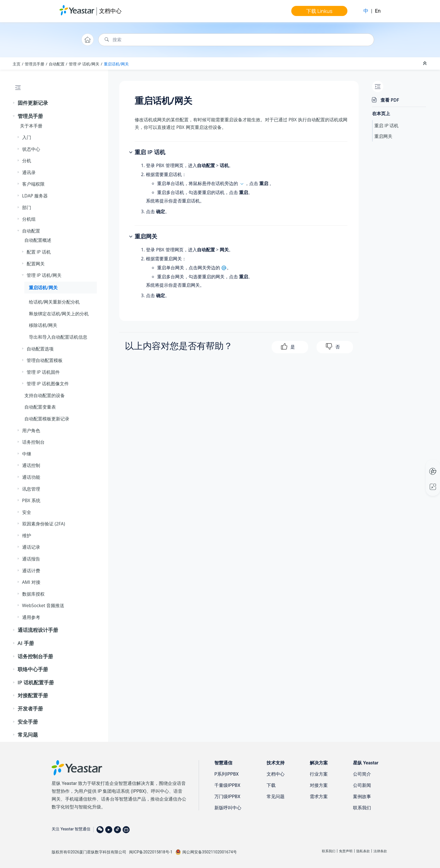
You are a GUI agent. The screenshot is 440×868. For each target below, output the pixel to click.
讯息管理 (31, 489)
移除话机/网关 (43, 325)
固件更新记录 (33, 103)
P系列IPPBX (227, 774)
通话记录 (31, 547)
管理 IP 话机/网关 (84, 64)
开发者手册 (30, 708)
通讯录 (29, 172)
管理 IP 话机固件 (43, 372)
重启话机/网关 (116, 64)
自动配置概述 (38, 240)
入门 (27, 137)
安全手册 (28, 722)
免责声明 (346, 851)
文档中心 (110, 11)
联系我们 (362, 808)
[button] (14, 103)
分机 (27, 161)
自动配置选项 (40, 349)
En (378, 11)
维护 (27, 536)
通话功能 (31, 477)
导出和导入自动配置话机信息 (58, 337)
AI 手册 (26, 643)
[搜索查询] (236, 40)
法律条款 (380, 851)
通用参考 (31, 617)
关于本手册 (31, 126)
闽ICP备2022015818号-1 (151, 852)
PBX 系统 (31, 500)
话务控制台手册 (35, 656)
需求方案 (319, 797)
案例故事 (362, 797)
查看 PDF (390, 100)
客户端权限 (33, 184)
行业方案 (319, 774)
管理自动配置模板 (45, 360)
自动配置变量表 (40, 407)
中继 (27, 454)
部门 (27, 208)
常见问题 (28, 735)
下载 (271, 785)
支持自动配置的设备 (45, 395)
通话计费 (31, 571)
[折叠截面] (425, 63)
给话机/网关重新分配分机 (54, 302)
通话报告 (31, 559)
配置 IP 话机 (39, 252)
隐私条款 (363, 851)
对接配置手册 (33, 695)
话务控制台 (33, 442)
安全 (27, 512)
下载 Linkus (319, 11)
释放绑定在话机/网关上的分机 (59, 314)
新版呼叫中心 (228, 808)
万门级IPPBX (227, 797)
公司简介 (362, 774)
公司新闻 (362, 785)
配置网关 (36, 264)
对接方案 (319, 785)
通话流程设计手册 (38, 630)
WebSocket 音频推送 (43, 605)
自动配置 (57, 64)
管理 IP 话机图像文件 (48, 384)
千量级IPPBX (227, 785)
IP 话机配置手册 (36, 682)
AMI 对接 (31, 582)
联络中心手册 (33, 669)
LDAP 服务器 (35, 196)
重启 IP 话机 (386, 126)
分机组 (29, 219)
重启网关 (383, 136)
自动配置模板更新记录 (47, 419)
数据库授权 (33, 594)
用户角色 (31, 430)
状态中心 (31, 149)
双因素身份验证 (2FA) (44, 524)
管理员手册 (35, 64)
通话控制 (31, 465)
